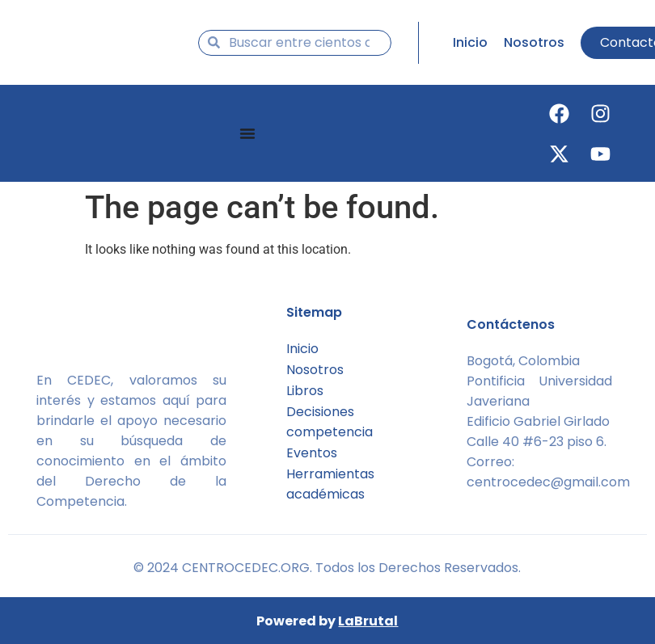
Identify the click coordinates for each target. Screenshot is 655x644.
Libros (305, 391)
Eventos (312, 453)
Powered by (327, 621)
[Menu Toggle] (247, 133)
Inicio (302, 349)
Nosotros (315, 370)
